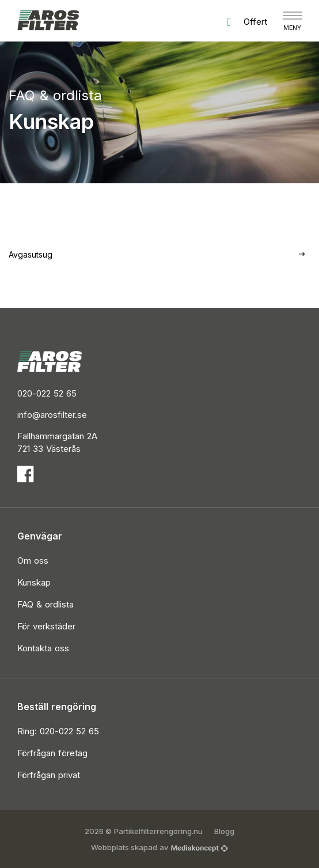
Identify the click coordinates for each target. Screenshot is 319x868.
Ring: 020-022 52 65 (58, 731)
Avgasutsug (31, 254)
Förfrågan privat (49, 775)
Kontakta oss (43, 648)
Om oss (33, 561)
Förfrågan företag (52, 753)
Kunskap (34, 582)
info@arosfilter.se (52, 415)
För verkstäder (46, 626)
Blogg (224, 831)
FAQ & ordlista (45, 604)
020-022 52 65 (47, 393)
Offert (247, 22)
